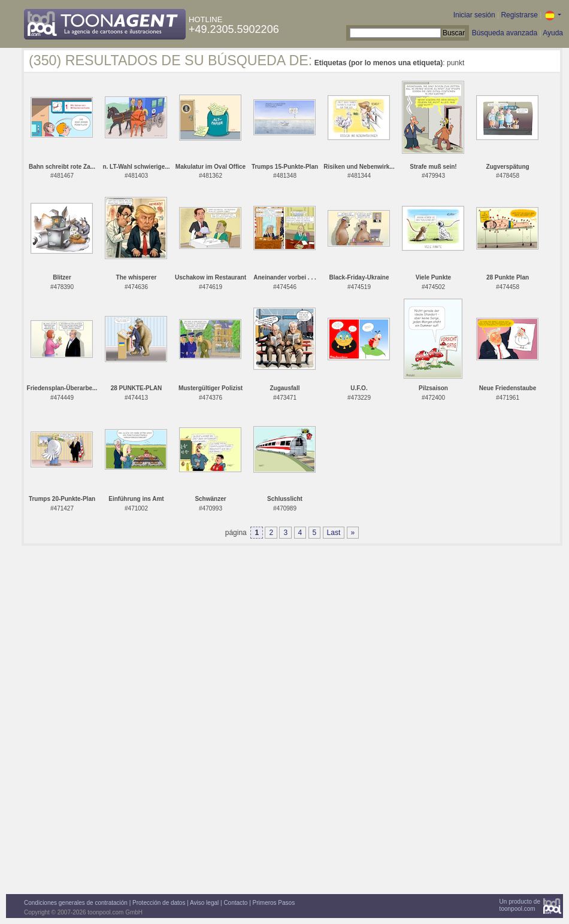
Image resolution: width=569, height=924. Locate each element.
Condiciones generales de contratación (76, 903)
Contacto (235, 903)
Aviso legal (204, 903)
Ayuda (553, 33)
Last (334, 533)
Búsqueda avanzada (505, 33)
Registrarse (519, 15)
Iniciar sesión (474, 15)
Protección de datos (159, 903)
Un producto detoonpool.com (520, 905)
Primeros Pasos (274, 903)
